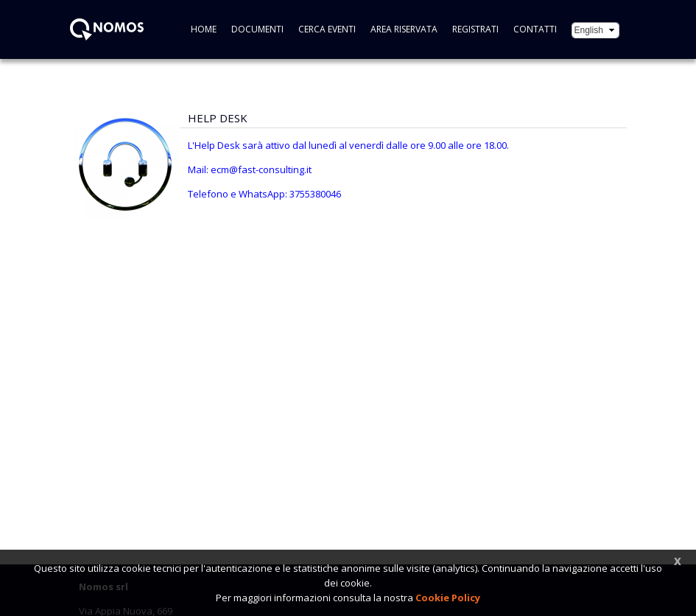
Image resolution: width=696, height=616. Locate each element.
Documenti (257, 29)
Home (204, 29)
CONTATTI (535, 29)
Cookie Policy (448, 598)
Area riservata (404, 29)
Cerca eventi (327, 29)
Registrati (475, 29)
